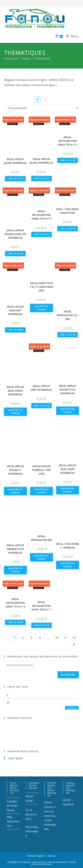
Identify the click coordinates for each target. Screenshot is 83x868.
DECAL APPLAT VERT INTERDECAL (42, 388)
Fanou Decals (15, 758)
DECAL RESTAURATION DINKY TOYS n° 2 (67, 141)
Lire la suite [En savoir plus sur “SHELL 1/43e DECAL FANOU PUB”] (68, 229)
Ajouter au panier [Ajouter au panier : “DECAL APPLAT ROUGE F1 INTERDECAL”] (15, 491)
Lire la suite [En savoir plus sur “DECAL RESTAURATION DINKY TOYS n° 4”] (42, 234)
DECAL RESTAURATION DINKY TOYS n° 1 (41, 606)
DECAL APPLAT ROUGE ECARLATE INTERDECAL (15, 234)
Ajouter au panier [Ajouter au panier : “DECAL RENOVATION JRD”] (41, 557)
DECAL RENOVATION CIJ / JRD (68, 315)
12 (74, 638)
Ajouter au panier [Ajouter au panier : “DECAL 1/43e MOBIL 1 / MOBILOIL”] (68, 565)
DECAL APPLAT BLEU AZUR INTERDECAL (68, 469)
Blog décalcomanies (13, 821)
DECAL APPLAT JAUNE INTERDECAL (15, 161)
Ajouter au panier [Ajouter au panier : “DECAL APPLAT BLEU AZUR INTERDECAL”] (68, 490)
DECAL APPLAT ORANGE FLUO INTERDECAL (16, 549)
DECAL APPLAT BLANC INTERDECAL (41, 161)
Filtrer (72, 708)
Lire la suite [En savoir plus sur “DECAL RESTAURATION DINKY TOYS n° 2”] (68, 160)
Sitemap (51, 856)
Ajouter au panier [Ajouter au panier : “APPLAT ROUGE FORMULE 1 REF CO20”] (41, 491)
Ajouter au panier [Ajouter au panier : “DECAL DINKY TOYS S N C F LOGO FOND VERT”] (41, 308)
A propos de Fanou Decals (12, 806)
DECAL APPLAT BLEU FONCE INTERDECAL (16, 391)
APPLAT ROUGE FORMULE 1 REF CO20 (41, 470)
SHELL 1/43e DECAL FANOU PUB (68, 211)
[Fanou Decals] (11, 58)
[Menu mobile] (71, 36)
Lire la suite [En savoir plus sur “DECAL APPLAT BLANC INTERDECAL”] (42, 178)
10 (57, 638)
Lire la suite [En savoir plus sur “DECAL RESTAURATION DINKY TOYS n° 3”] (15, 622)
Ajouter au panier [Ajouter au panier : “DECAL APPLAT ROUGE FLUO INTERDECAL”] (68, 411)
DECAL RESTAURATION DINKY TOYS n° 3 (15, 603)
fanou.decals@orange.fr (32, 831)
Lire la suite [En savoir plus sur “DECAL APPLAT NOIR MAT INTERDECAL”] (15, 330)
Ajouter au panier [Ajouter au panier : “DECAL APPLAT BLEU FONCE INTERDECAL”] (15, 412)
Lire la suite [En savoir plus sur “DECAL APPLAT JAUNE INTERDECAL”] (15, 179)
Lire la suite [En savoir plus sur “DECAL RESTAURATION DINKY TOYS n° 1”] (42, 625)
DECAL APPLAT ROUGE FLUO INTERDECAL (68, 390)
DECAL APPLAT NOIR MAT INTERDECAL (16, 310)
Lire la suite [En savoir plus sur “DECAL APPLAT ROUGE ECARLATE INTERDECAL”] (15, 254)
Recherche (68, 675)
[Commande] (41, 108)
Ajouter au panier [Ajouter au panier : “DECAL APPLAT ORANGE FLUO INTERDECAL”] (15, 570)
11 (65, 638)
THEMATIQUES (42, 58)
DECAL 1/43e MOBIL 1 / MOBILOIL (68, 546)
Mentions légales (36, 856)
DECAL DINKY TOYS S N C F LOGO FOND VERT (42, 287)
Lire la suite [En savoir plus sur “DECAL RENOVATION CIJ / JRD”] (68, 335)
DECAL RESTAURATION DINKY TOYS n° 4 (41, 215)
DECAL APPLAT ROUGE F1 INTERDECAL (16, 470)
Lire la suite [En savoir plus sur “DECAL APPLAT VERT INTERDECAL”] (42, 405)
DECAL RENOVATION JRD (41, 538)
